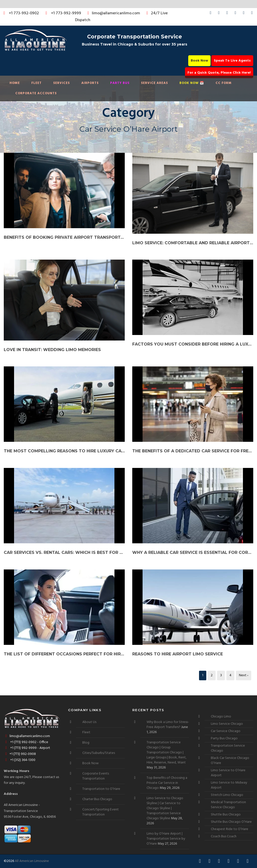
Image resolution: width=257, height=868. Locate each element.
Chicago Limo (221, 717)
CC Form (224, 83)
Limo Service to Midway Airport (229, 785)
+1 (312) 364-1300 (20, 760)
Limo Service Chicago (227, 724)
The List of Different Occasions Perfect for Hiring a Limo (64, 654)
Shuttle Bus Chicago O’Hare (231, 822)
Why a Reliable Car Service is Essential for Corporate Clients (193, 552)
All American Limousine (32, 861)
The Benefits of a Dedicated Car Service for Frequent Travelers (193, 451)
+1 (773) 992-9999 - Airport (27, 748)
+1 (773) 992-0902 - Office (26, 742)
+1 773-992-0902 (20, 13)
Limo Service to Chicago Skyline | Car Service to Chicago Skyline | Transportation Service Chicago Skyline (165, 808)
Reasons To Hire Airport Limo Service (178, 654)
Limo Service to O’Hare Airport (228, 773)
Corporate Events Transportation (96, 776)
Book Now (199, 61)
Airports (90, 83)
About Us (89, 722)
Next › (244, 675)
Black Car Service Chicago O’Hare (230, 761)
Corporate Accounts (36, 93)
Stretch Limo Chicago (227, 795)
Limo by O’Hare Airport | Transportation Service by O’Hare (166, 839)
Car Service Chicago (226, 731)
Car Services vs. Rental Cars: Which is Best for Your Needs (64, 552)
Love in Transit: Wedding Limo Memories (52, 350)
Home (15, 83)
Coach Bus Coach (224, 836)
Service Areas (154, 83)
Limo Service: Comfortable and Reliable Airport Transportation (193, 243)
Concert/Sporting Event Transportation (101, 812)
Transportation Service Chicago (228, 748)
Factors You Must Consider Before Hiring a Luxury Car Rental (193, 344)
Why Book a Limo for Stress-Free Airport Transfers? (168, 725)
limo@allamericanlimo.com (113, 13)
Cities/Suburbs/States (99, 753)
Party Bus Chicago (224, 738)
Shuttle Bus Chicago (226, 815)
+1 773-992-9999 (62, 13)
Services (61, 83)
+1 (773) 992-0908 (20, 754)
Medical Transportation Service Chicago (228, 805)
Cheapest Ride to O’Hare (230, 829)
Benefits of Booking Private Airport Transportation (64, 237)
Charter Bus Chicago (97, 799)
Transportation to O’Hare (101, 789)
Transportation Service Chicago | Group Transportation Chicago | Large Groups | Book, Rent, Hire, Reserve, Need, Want (167, 753)
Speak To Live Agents (232, 61)
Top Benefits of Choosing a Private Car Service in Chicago (167, 783)
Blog (86, 743)
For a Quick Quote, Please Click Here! (219, 73)
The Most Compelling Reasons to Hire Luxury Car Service (64, 451)
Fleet (37, 83)
